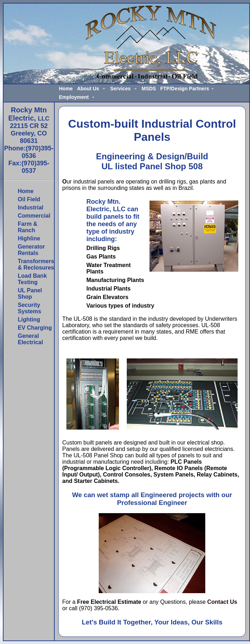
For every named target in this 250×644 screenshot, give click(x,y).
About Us (88, 89)
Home (66, 89)
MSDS (149, 89)
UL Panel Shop (30, 294)
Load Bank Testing (32, 279)
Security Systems (29, 308)
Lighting (29, 320)
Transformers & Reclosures (36, 264)
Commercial (34, 216)
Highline (29, 238)
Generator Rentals (31, 250)
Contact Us (222, 602)
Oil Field (29, 199)
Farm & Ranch (28, 227)
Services (120, 89)
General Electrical (30, 339)
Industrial (31, 207)
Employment (74, 97)
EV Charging (35, 328)
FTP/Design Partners (185, 89)
